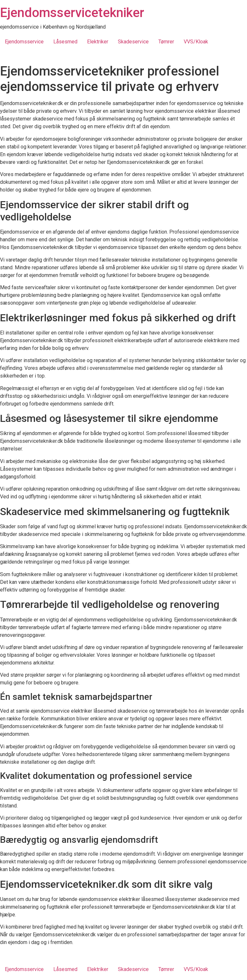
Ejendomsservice (24, 42)
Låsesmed (65, 42)
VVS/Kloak (196, 42)
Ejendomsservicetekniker (72, 13)
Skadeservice (133, 42)
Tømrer (166, 42)
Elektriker (98, 42)
